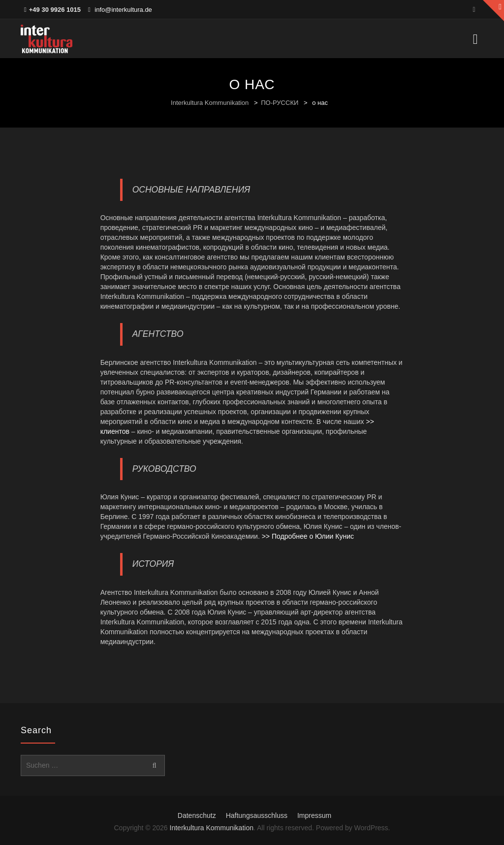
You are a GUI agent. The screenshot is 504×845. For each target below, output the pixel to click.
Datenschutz (197, 815)
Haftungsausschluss (257, 815)
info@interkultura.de (123, 10)
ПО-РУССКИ (280, 103)
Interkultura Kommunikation (210, 103)
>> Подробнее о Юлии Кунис (308, 536)
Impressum (314, 815)
